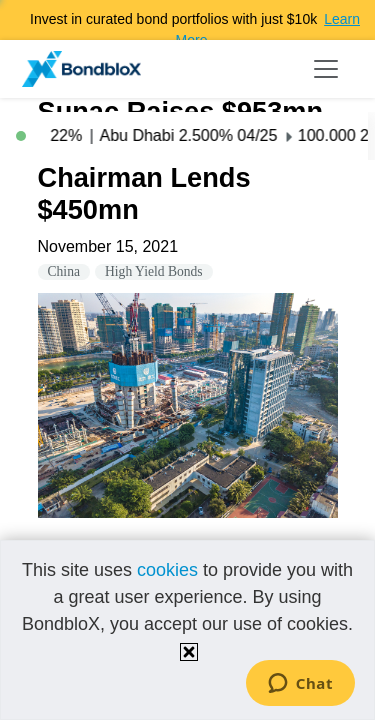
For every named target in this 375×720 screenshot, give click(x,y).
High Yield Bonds (154, 271)
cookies (167, 570)
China (64, 271)
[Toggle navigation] (326, 69)
